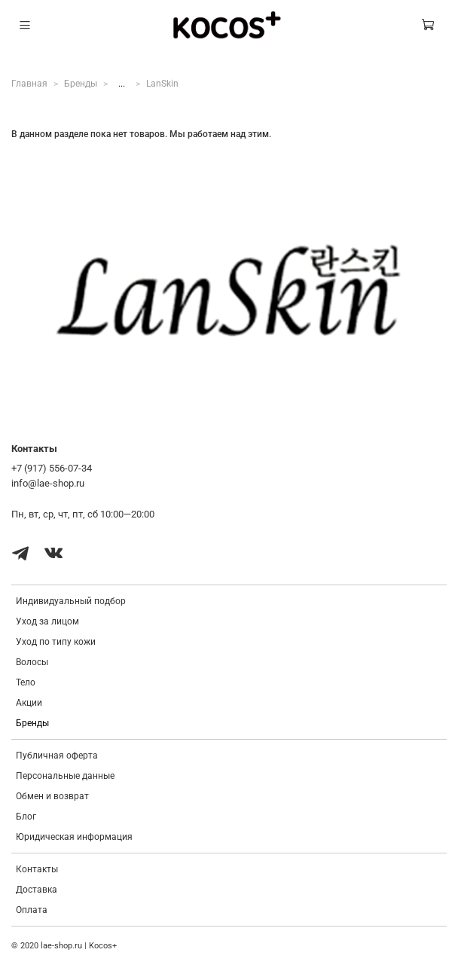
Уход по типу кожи (56, 642)
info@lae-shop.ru (48, 483)
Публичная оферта (57, 756)
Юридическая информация (74, 837)
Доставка (37, 890)
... (122, 84)
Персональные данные (65, 776)
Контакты (37, 869)
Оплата (32, 910)
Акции (29, 703)
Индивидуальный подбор (71, 601)
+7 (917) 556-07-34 (52, 468)
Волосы (32, 662)
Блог (26, 817)
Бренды (81, 84)
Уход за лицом (47, 621)
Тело (26, 682)
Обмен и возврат (52, 796)
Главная (29, 84)
